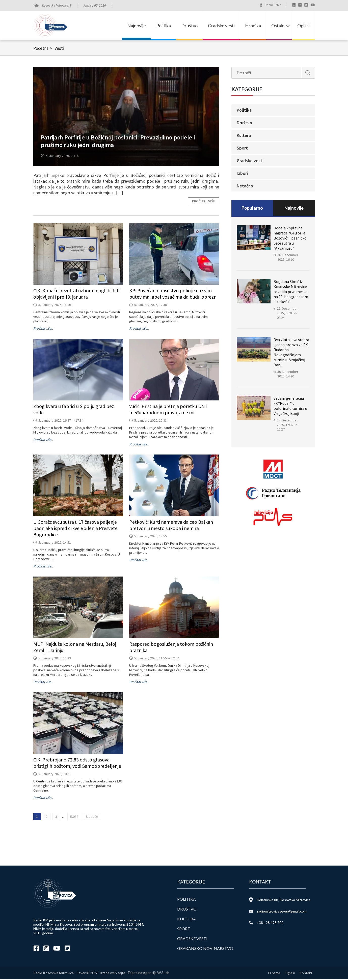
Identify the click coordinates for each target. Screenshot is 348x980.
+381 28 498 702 (270, 924)
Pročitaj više (204, 202)
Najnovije (137, 26)
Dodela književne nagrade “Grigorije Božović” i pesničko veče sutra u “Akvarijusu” (290, 239)
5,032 (74, 818)
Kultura (244, 136)
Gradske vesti (221, 26)
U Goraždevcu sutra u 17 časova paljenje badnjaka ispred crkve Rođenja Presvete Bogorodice (75, 529)
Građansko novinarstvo (205, 949)
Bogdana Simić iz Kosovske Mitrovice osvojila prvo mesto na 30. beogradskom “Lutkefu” (291, 293)
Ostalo (278, 26)
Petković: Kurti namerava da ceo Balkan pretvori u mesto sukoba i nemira (171, 526)
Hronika (253, 26)
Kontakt (306, 974)
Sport (242, 149)
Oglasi (303, 26)
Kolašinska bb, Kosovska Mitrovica (284, 901)
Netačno (245, 187)
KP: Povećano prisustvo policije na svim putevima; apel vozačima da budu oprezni (173, 295)
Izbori (242, 174)
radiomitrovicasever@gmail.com (282, 912)
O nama (273, 974)
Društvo (189, 26)
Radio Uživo (273, 5)
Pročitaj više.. (43, 329)
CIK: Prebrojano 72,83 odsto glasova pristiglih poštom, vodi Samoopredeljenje (77, 764)
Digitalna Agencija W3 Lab (148, 974)
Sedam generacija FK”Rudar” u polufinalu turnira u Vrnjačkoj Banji (290, 407)
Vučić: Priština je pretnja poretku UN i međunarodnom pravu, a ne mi (168, 410)
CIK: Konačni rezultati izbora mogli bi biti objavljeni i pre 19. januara (77, 295)
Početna (44, 49)
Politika (164, 26)
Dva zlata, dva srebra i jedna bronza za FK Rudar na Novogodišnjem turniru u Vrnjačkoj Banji (291, 353)
